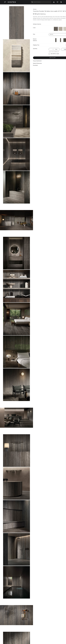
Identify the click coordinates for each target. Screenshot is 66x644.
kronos (35, 9)
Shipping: (35, 45)
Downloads (35, 65)
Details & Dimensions (37, 63)
